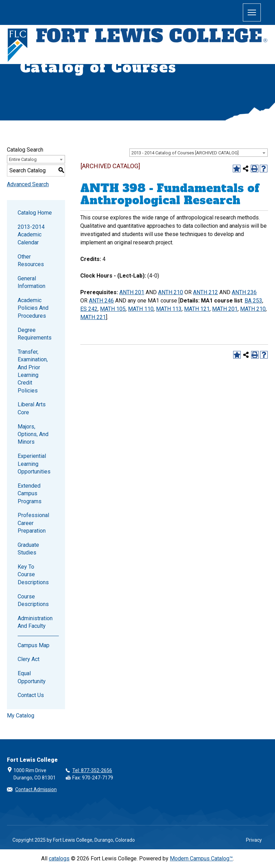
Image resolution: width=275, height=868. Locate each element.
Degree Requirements (35, 334)
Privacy (254, 840)
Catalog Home (35, 213)
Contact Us (31, 695)
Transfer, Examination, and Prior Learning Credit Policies (33, 371)
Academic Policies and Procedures (33, 308)
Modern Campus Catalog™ (201, 858)
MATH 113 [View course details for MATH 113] (169, 309)
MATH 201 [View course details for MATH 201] (225, 309)
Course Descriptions (33, 600)
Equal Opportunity (32, 677)
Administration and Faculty (35, 622)
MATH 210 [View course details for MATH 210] (253, 309)
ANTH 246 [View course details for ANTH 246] (101, 301)
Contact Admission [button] (36, 789)
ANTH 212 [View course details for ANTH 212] (205, 292)
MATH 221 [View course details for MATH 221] (93, 317)
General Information (31, 282)
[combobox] (199, 153)
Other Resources (31, 260)
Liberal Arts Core (32, 408)
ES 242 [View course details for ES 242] (89, 309)
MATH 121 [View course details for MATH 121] (197, 309)
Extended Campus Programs (30, 494)
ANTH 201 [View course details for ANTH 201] (132, 292)
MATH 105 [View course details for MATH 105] (113, 309)
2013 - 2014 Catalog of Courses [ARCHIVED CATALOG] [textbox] (185, 153)
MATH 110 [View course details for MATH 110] (141, 309)
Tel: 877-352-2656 (92, 770)
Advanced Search (28, 184)
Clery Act (29, 659)
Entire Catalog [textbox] (23, 159)
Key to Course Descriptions (33, 575)
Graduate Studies (28, 549)
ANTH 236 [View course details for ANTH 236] (244, 292)
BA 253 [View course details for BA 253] (253, 301)
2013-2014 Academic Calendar (31, 235)
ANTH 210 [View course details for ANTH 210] (171, 292)
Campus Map (34, 645)
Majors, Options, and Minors (33, 434)
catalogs (59, 858)
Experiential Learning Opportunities (34, 464)
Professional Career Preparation (33, 523)
